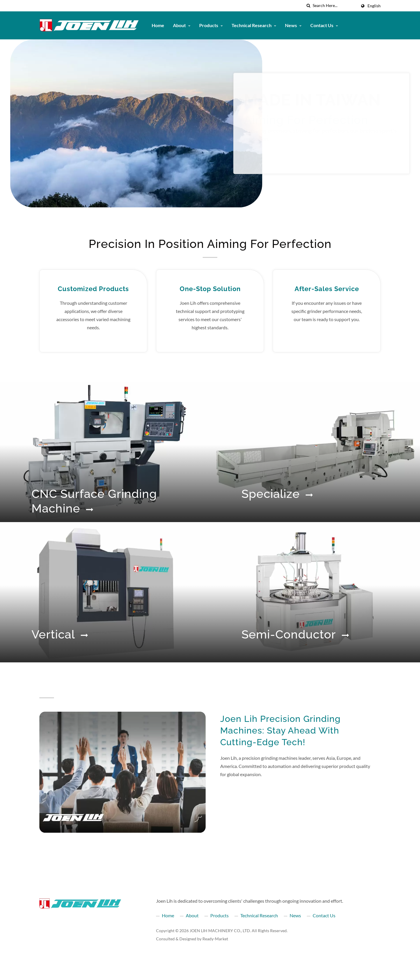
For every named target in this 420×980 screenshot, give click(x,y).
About (182, 25)
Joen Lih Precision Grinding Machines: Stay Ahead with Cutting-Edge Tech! (280, 730)
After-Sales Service (327, 289)
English (374, 6)
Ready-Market (215, 939)
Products (211, 25)
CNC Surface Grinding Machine (94, 501)
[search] (308, 6)
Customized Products (93, 289)
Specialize (277, 494)
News (293, 25)
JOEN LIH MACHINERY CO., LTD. (220, 931)
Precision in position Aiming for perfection (210, 244)
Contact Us (324, 25)
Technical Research (254, 25)
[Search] (335, 6)
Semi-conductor (295, 634)
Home (158, 25)
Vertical (60, 634)
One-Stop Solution (210, 289)
